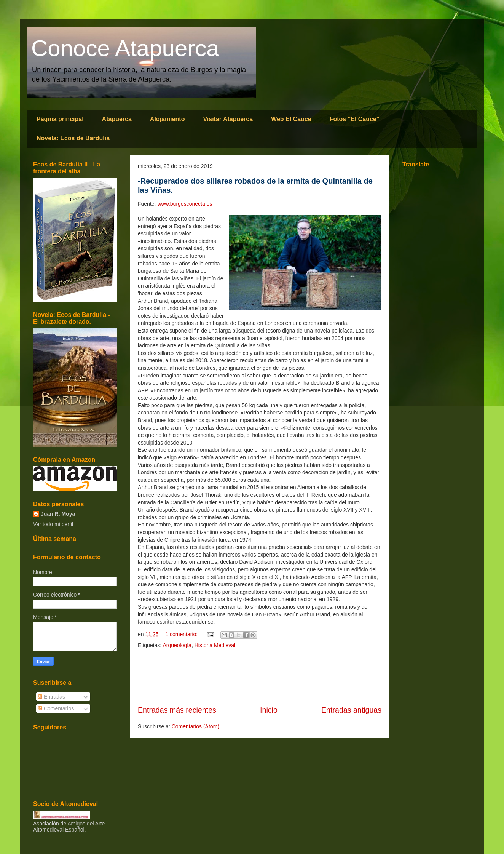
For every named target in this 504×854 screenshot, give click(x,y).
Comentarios (56, 708)
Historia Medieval (215, 645)
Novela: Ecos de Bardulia (73, 138)
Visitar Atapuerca (228, 119)
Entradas (51, 697)
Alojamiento (167, 119)
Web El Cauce (291, 119)
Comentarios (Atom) (195, 726)
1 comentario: (182, 634)
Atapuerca (117, 119)
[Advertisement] (260, 677)
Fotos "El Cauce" (355, 119)
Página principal (60, 119)
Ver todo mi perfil (53, 524)
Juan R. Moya (58, 514)
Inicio (269, 710)
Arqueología (177, 645)
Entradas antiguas (351, 710)
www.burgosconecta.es (185, 204)
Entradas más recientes (177, 710)
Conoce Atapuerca (125, 48)
